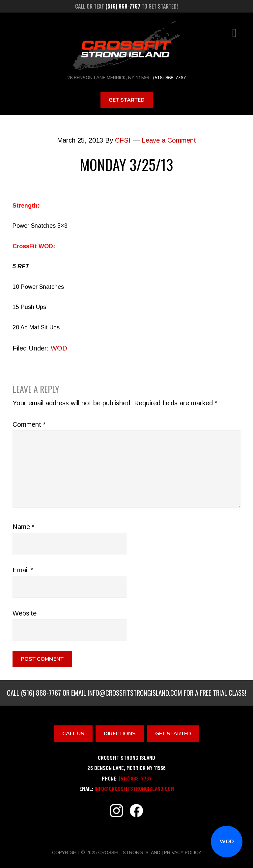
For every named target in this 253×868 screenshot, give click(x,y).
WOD (227, 842)
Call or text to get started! (126, 6)
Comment (29, 424)
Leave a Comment (169, 140)
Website (25, 613)
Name (23, 527)
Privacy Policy (183, 852)
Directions (120, 734)
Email (23, 570)
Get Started (127, 100)
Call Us (73, 734)
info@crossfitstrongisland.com (135, 693)
